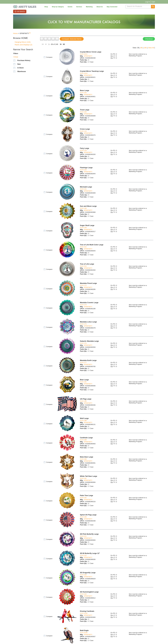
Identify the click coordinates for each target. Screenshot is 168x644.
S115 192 (83, 498)
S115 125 (83, 170)
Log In (148, 2)
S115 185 (83, 401)
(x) (30, 33)
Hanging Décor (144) (23, 42)
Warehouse (22, 71)
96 (141, 48)
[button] (153, 7)
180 (145, 48)
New (19, 64)
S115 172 (83, 285)
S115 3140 (84, 633)
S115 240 (83, 594)
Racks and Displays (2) (23, 45)
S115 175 (83, 324)
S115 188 (83, 420)
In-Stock (20, 68)
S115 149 (83, 227)
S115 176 (83, 343)
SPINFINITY (88, 56)
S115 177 (83, 362)
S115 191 (83, 478)
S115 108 (83, 112)
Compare (49, 57)
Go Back (21, 11)
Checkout (149, 39)
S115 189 (83, 440)
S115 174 (83, 305)
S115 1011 (84, 54)
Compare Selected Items (72, 39)
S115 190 (83, 459)
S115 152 (83, 247)
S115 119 (83, 150)
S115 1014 (84, 73)
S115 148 (83, 208)
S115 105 (83, 93)
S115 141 (83, 189)
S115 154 (83, 266)
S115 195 (83, 517)
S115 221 (83, 536)
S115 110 (83, 131)
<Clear (16, 57)
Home (15, 33)
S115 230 (83, 575)
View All (151, 48)
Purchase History (24, 60)
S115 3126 (84, 613)
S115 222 (83, 555)
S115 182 (83, 382)
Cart (153, 2)
